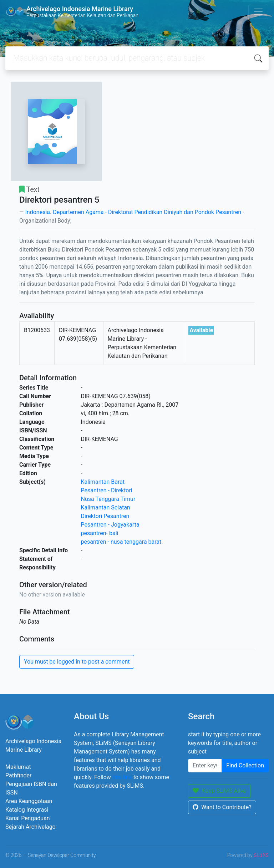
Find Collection (245, 765)
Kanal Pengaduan (28, 818)
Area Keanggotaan (29, 801)
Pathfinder (18, 775)
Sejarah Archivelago (31, 827)
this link (122, 777)
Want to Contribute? (222, 807)
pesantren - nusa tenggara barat (121, 542)
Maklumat (18, 767)
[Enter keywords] (205, 766)
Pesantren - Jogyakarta (110, 525)
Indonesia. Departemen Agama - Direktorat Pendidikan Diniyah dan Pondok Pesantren (133, 212)
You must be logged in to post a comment (77, 662)
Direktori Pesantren (105, 516)
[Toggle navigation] (258, 12)
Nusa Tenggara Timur (108, 499)
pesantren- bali (100, 533)
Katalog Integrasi (27, 810)
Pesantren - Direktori (107, 490)
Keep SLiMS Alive (219, 791)
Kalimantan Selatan (106, 507)
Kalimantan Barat (103, 482)
